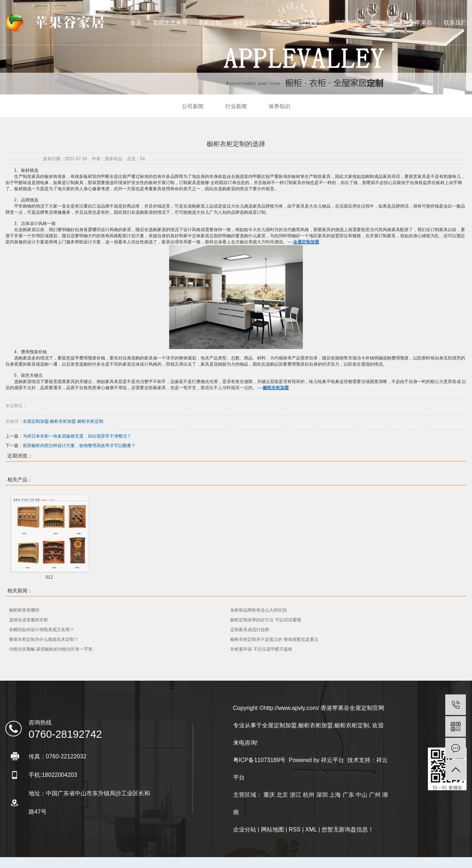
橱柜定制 (244, 23)
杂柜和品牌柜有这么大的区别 (258, 610)
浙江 (296, 795)
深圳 (322, 795)
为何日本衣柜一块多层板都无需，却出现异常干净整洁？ (77, 436)
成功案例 (313, 23)
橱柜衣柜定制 (90, 421)
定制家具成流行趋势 (250, 630)
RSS (295, 829)
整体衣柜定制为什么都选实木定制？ (44, 639)
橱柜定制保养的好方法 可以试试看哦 (265, 620)
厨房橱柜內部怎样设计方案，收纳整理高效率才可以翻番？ (79, 446)
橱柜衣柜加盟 (63, 421)
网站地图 (273, 829)
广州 (375, 795)
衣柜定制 (210, 23)
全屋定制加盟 (36, 421)
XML (311, 829)
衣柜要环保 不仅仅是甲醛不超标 (261, 649)
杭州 (309, 795)
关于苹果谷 (418, 23)
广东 (348, 795)
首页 (136, 23)
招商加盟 (347, 23)
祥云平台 (332, 760)
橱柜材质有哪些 (24, 610)
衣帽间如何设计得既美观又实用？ (42, 630)
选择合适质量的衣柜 (29, 620)
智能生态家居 (170, 23)
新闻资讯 (381, 23)
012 (49, 577)
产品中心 (278, 23)
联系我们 (455, 23)
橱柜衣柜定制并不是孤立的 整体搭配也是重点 (274, 639)
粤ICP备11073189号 (259, 760)
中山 (361, 795)
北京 (282, 795)
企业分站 (245, 829)
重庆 (269, 795)
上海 (335, 795)
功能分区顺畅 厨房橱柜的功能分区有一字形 (51, 649)
